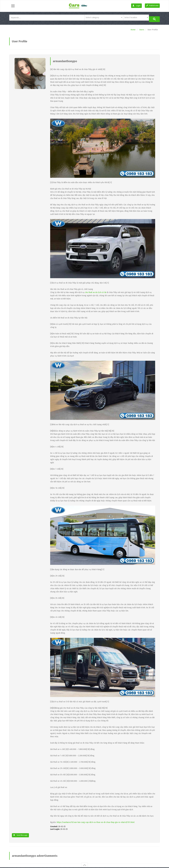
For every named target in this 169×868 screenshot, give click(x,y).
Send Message (21, 834)
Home (133, 28)
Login (136, 6)
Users (142, 28)
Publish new (152, 5)
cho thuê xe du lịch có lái (96, 291)
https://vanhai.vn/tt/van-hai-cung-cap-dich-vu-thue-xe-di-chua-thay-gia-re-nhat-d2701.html (96, 821)
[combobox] (104, 18)
